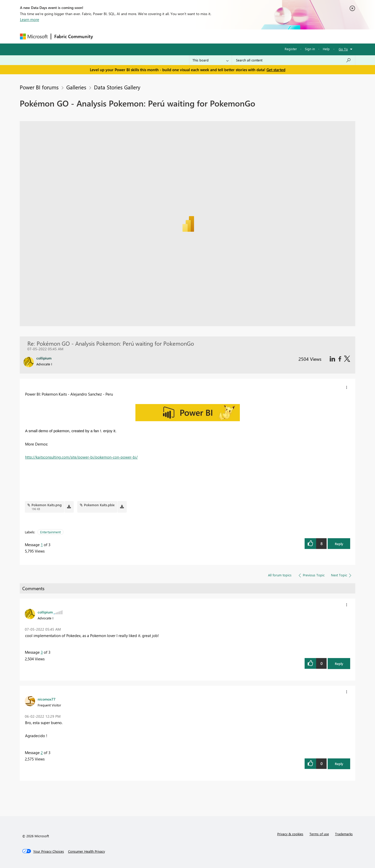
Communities (171, 36)
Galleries (76, 87)
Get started (276, 70)
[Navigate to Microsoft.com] (34, 36)
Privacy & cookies (290, 834)
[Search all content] (293, 60)
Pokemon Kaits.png (47, 505)
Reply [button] (339, 544)
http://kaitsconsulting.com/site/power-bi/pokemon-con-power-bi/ (81, 457)
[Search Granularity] (211, 60)
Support (235, 36)
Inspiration (127, 36)
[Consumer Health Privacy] (87, 851)
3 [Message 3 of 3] (42, 652)
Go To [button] (343, 49)
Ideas (148, 36)
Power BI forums (39, 87)
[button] (347, 387)
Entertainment (50, 532)
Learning (213, 36)
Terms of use (319, 834)
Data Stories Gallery (117, 87)
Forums (105, 36)
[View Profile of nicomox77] (47, 699)
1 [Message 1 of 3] (42, 545)
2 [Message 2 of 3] (42, 753)
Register (291, 49)
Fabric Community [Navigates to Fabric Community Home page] (74, 36)
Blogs (194, 36)
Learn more (30, 19)
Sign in (310, 49)
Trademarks (344, 834)
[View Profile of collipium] (45, 612)
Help (326, 49)
